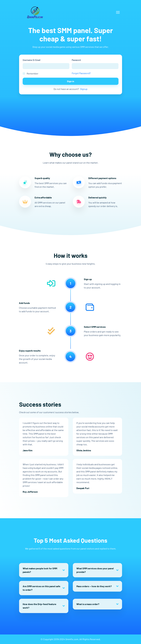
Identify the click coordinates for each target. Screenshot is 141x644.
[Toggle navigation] (118, 12)
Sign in (71, 81)
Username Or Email (31, 60)
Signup (84, 89)
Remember (33, 73)
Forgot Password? (81, 73)
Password (76, 60)
